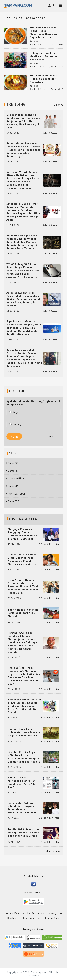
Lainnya (59, 105)
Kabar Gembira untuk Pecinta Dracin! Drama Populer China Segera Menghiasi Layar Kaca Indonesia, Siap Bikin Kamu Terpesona (24, 358)
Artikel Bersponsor (34, 913)
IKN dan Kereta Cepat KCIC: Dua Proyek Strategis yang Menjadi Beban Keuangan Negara (24, 757)
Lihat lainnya (53, 851)
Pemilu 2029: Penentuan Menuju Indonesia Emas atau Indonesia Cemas (24, 833)
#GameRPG (13, 486)
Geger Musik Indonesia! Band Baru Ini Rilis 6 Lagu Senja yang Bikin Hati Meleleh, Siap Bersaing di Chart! (23, 121)
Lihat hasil (54, 436)
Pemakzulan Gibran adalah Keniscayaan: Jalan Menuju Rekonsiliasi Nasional (22, 808)
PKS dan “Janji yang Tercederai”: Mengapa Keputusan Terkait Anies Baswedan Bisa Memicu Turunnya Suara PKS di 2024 (24, 676)
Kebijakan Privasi (33, 918)
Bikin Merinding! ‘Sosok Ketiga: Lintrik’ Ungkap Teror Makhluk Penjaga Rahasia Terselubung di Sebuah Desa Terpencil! (22, 242)
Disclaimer (14, 918)
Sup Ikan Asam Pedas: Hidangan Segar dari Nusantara (44, 79)
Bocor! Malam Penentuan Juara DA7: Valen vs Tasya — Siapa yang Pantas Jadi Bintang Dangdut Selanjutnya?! (23, 150)
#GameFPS (13, 501)
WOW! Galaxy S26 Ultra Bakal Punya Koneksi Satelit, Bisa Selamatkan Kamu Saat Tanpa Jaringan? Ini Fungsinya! (23, 271)
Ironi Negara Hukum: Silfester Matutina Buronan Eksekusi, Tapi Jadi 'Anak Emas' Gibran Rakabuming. (23, 586)
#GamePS (12, 471)
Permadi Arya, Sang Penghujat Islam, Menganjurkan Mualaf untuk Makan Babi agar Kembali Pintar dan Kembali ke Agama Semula (23, 642)
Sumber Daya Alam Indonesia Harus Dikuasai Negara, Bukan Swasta (25, 732)
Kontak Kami (53, 918)
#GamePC (12, 463)
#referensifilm (15, 478)
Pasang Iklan (55, 913)
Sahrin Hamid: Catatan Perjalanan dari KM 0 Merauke (23, 613)
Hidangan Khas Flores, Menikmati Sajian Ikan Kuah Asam (44, 56)
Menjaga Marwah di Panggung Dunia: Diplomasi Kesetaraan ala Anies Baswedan (22, 534)
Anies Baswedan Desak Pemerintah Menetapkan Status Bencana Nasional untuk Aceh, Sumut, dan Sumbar (23, 299)
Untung (15, 424)
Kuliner (34, 41)
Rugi (14, 412)
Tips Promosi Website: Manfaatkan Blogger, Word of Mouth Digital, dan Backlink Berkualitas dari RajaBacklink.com (24, 328)
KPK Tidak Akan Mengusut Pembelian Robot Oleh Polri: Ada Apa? (22, 782)
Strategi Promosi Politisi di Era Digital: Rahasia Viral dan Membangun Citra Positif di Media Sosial (24, 706)
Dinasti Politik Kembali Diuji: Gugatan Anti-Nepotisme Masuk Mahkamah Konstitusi (23, 559)
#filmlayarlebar (16, 494)
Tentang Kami (12, 913)
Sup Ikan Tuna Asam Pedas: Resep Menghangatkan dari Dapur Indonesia (43, 32)
